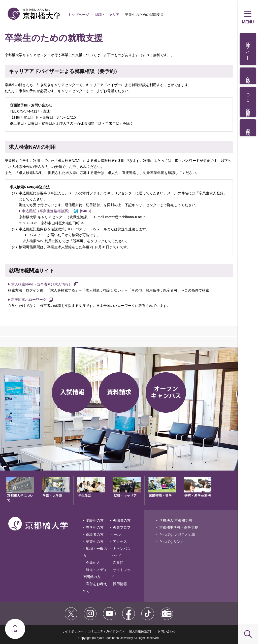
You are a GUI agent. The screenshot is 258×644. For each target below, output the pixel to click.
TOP (15, 631)
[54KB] (56, 211)
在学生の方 (95, 527)
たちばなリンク (172, 542)
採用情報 (120, 584)
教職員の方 (122, 520)
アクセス (120, 542)
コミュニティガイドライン (106, 631)
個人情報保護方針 (141, 631)
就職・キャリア (107, 15)
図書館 (118, 563)
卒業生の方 (95, 542)
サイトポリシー (73, 631)
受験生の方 (95, 520)
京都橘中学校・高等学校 (179, 527)
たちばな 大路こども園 (177, 534)
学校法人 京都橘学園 (176, 520)
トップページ (79, 15)
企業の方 (93, 563)
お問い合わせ (167, 631)
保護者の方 (95, 534)
